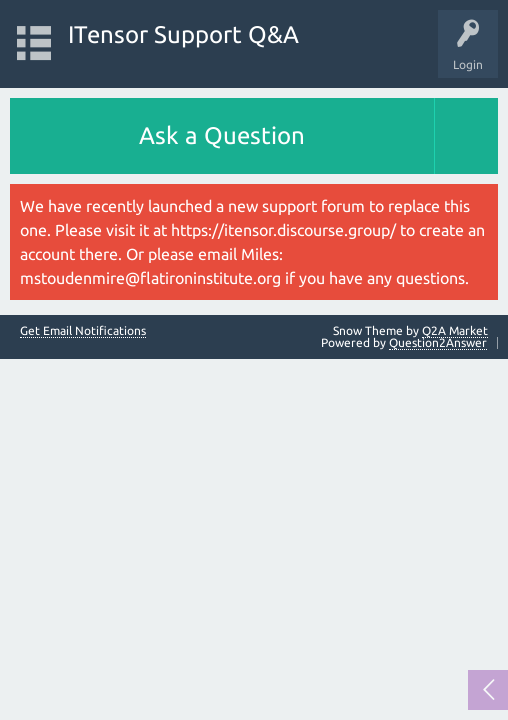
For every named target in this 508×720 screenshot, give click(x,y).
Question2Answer (438, 342)
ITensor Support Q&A (183, 34)
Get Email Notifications (83, 331)
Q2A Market (455, 330)
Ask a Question (222, 135)
